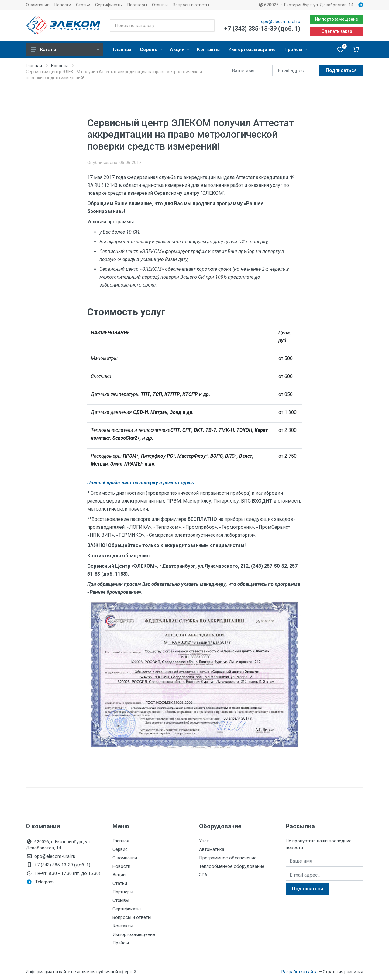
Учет (204, 841)
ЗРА (203, 875)
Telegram (40, 882)
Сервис (120, 849)
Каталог (65, 50)
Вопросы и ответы (191, 5)
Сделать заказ (337, 31)
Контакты (123, 926)
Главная (34, 66)
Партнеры (137, 5)
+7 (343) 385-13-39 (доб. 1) (262, 29)
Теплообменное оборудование (232, 866)
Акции (119, 875)
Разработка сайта (299, 972)
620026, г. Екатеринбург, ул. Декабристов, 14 (306, 5)
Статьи (83, 5)
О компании (38, 5)
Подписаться (341, 70)
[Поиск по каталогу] (162, 26)
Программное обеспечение (228, 858)
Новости (63, 5)
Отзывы (160, 5)
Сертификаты (109, 5)
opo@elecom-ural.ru (281, 22)
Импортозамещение (337, 19)
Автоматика (212, 849)
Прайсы (121, 943)
